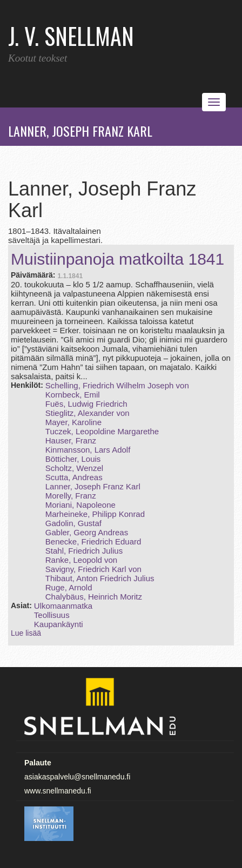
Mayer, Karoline (73, 422)
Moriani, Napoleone (80, 505)
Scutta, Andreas (74, 477)
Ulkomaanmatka (63, 606)
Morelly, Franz (71, 496)
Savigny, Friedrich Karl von (93, 569)
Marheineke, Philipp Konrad (95, 514)
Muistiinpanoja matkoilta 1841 (117, 259)
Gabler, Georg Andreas (87, 532)
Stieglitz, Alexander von (88, 413)
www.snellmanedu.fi (58, 791)
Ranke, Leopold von (81, 560)
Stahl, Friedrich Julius (84, 551)
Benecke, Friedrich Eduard (93, 541)
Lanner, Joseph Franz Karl (93, 486)
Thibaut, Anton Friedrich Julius (100, 578)
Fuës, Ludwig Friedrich (86, 404)
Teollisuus (52, 615)
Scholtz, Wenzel (74, 468)
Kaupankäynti (59, 624)
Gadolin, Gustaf (73, 523)
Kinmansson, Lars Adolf (88, 450)
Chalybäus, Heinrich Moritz (94, 597)
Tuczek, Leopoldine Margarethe (102, 431)
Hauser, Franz (71, 440)
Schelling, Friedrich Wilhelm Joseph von (117, 385)
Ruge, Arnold (69, 587)
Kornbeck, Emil (73, 395)
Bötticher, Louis (73, 459)
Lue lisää (26, 633)
